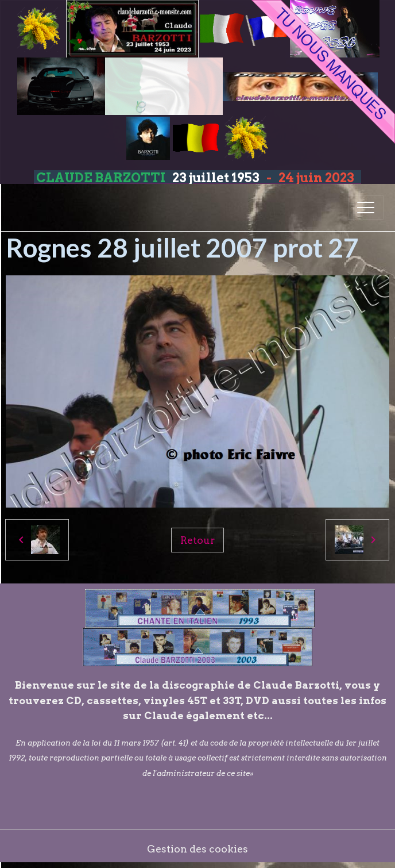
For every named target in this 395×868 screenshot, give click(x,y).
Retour (197, 540)
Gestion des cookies (197, 849)
